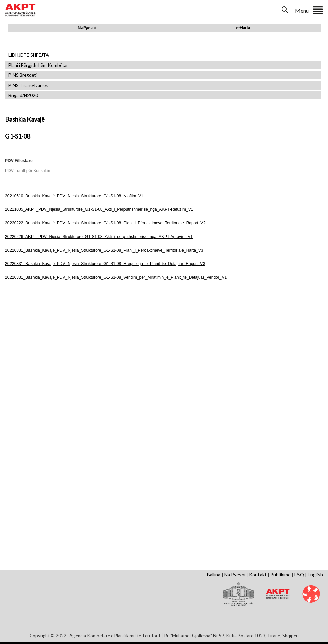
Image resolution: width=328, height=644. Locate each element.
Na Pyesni (87, 28)
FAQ (299, 575)
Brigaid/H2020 (23, 96)
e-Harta (243, 28)
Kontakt (258, 575)
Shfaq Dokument (57, 344)
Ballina (214, 575)
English (315, 575)
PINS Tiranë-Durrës (28, 85)
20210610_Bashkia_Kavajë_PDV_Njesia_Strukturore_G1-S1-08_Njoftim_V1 (74, 196)
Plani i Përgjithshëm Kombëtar (38, 65)
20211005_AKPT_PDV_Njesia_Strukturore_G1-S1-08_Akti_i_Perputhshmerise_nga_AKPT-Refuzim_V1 (99, 209)
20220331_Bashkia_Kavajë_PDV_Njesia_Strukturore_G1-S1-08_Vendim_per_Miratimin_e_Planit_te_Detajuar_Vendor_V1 (116, 277)
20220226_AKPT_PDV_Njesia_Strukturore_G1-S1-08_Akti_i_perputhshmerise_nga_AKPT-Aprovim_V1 (99, 237)
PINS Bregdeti (23, 75)
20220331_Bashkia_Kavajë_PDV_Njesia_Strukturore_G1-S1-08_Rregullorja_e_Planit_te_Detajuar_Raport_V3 (105, 264)
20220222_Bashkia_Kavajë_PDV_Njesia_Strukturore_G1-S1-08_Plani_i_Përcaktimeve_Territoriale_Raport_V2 (105, 223)
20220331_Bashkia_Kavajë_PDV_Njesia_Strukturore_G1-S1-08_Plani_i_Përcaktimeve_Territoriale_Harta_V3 (104, 250)
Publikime (281, 575)
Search (286, 10)
